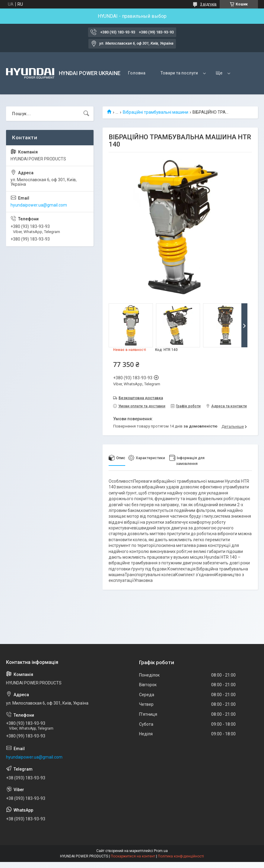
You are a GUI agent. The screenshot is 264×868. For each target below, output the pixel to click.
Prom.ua (161, 851)
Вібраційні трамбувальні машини (156, 112)
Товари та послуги (179, 73)
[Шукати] (86, 114)
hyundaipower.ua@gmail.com (39, 205)
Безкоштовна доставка (141, 398)
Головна (137, 73)
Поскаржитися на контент (133, 856)
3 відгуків (208, 4)
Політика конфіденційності (181, 856)
